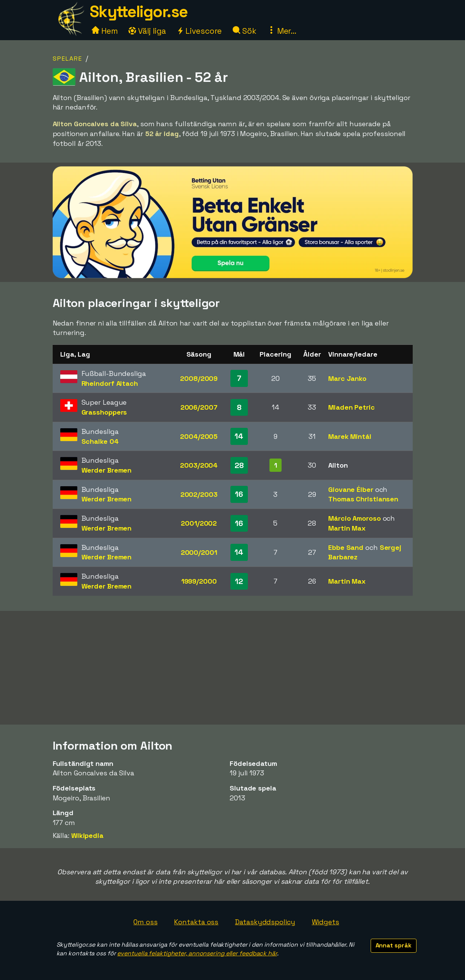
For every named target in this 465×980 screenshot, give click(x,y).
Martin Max (347, 528)
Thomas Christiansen (363, 499)
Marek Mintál (350, 436)
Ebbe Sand (346, 547)
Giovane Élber (351, 489)
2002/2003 (199, 494)
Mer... (282, 31)
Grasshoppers (104, 412)
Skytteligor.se (139, 12)
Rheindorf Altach (110, 383)
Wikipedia (87, 835)
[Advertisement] (233, 668)
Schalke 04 (100, 441)
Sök (245, 31)
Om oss (145, 922)
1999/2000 (199, 581)
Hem (105, 31)
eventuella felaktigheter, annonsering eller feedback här (197, 953)
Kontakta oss (196, 922)
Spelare (67, 59)
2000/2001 (199, 552)
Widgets (326, 922)
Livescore (199, 31)
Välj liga (147, 31)
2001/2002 (199, 523)
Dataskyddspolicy (265, 922)
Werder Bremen (107, 470)
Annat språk (394, 945)
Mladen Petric (351, 407)
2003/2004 (199, 465)
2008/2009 (199, 378)
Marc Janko (347, 378)
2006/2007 (199, 407)
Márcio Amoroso (355, 518)
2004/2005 (199, 436)
